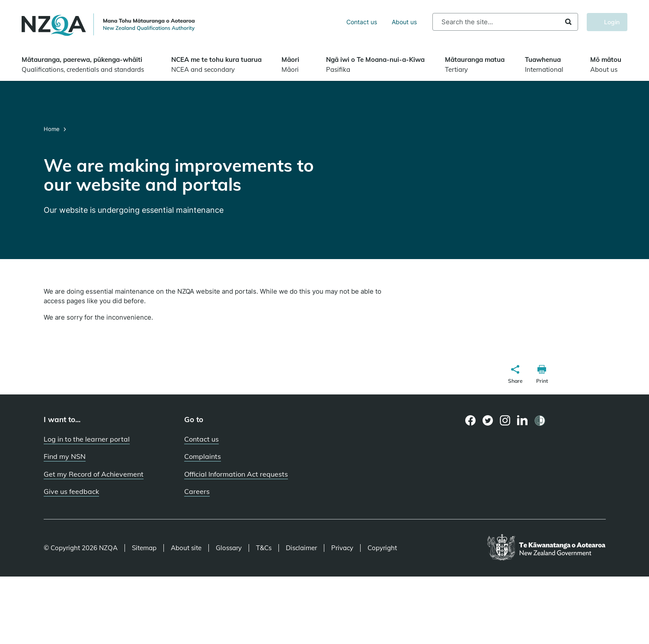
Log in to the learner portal (87, 439)
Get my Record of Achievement (94, 474)
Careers (197, 491)
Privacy (342, 548)
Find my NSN (65, 456)
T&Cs (264, 548)
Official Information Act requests (236, 474)
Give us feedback (71, 491)
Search (568, 22)
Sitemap (144, 548)
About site (186, 548)
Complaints (203, 456)
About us (404, 22)
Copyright (382, 548)
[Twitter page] (488, 420)
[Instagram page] (505, 420)
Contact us (362, 22)
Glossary (229, 548)
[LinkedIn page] (523, 421)
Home (53, 129)
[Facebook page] (471, 420)
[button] (515, 375)
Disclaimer (301, 548)
